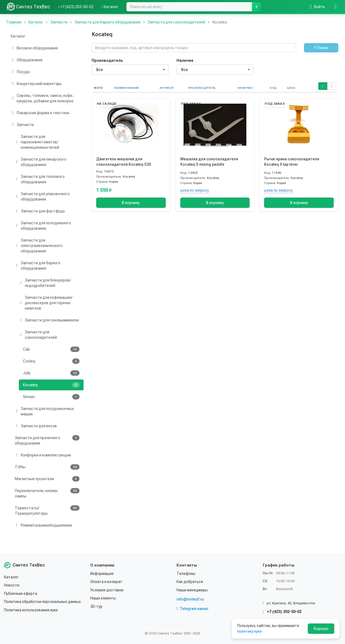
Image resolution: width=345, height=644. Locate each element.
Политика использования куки (31, 610)
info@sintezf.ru (190, 599)
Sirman (51, 397)
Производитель (107, 60)
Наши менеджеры (192, 590)
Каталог (18, 36)
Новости (12, 585)
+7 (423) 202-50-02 (282, 612)
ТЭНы (47, 467)
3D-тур (96, 606)
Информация (102, 574)
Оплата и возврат (106, 582)
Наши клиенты (103, 598)
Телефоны (186, 574)
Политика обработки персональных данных (42, 602)
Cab (51, 349)
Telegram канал (192, 609)
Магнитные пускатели (47, 479)
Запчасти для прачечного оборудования (47, 440)
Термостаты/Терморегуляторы (47, 510)
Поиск (321, 48)
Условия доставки (107, 590)
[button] (323, 86)
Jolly (51, 373)
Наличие (185, 60)
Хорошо (321, 629)
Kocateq (51, 385)
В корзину (131, 203)
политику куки (249, 631)
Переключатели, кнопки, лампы (47, 493)
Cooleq (51, 361)
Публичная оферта (21, 594)
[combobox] (130, 70)
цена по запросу (195, 190)
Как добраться (190, 582)
